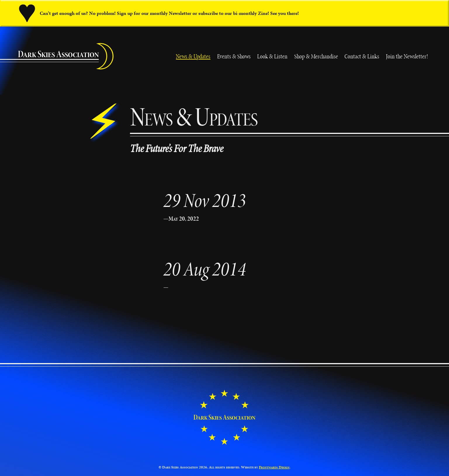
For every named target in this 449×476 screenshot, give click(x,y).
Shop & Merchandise (316, 56)
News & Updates (193, 56)
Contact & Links (362, 56)
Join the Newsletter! (407, 56)
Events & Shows (234, 56)
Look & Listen (272, 56)
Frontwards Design (274, 467)
